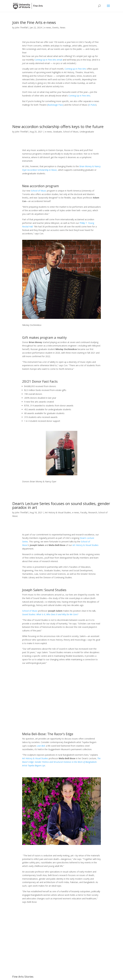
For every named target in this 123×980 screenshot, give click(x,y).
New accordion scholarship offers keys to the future (58, 127)
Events (56, 28)
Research (93, 512)
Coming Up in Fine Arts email (48, 60)
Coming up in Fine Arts (75, 69)
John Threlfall (21, 28)
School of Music (71, 132)
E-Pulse (92, 105)
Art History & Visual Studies (58, 512)
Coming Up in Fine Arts (79, 96)
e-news (48, 28)
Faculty (84, 512)
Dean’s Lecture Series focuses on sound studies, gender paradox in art (61, 505)
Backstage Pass (55, 105)
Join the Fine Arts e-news (34, 22)
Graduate (58, 132)
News (63, 28)
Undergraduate (87, 132)
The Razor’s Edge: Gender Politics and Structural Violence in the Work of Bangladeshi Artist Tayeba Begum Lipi (61, 762)
